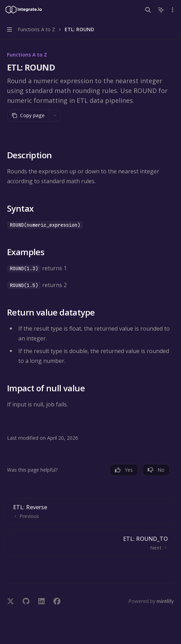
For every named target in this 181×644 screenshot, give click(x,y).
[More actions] (172, 10)
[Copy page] (28, 115)
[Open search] (148, 10)
